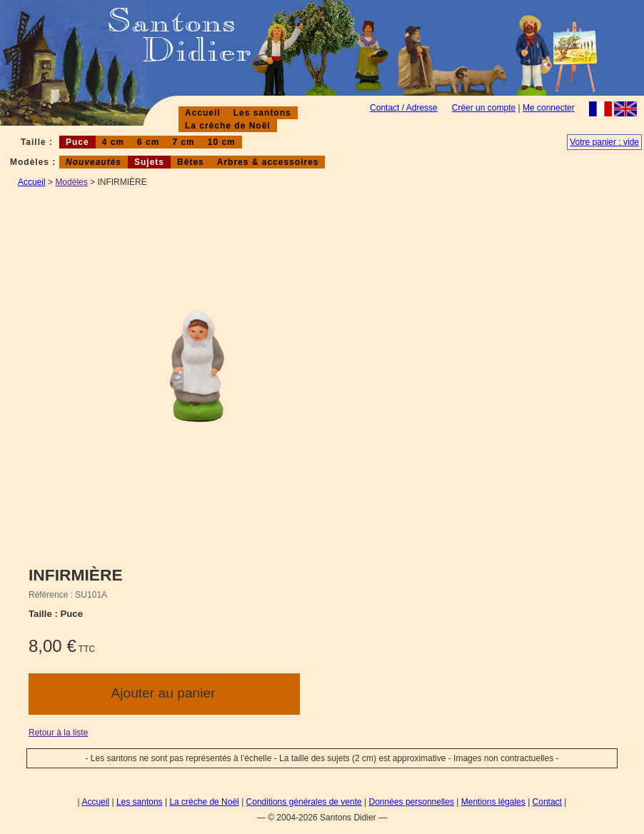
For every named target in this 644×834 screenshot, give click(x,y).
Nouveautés (94, 162)
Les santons (262, 113)
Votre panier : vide (604, 142)
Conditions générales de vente (304, 802)
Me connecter (549, 108)
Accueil (203, 113)
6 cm (148, 142)
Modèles (71, 182)
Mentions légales (493, 802)
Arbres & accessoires (268, 162)
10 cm (222, 142)
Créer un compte (484, 108)
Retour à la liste (58, 733)
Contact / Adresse (404, 108)
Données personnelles (412, 802)
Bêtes (191, 162)
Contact (547, 802)
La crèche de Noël (228, 126)
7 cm (183, 142)
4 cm (113, 142)
